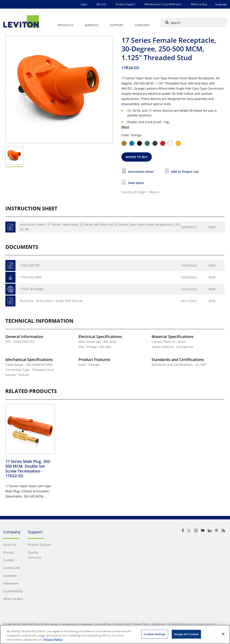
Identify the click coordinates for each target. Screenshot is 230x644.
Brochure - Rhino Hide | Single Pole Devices (51, 301)
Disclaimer (158, 624)
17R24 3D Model (32, 289)
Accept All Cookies (186, 634)
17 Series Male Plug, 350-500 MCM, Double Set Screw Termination (28, 469)
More (125, 127)
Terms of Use (103, 624)
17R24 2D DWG (31, 277)
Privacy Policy (141, 624)
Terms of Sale (122, 624)
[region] (115, 634)
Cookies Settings (155, 634)
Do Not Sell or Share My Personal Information (30, 624)
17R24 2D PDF (30, 265)
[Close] (223, 634)
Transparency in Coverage (76, 624)
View (212, 227)
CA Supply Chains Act (180, 624)
